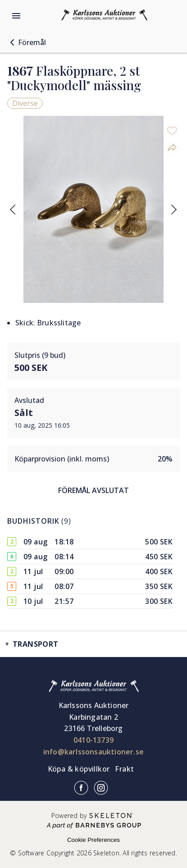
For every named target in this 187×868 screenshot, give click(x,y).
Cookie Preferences (93, 840)
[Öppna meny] (16, 16)
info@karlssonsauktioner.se (93, 752)
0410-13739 (93, 740)
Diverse (25, 103)
